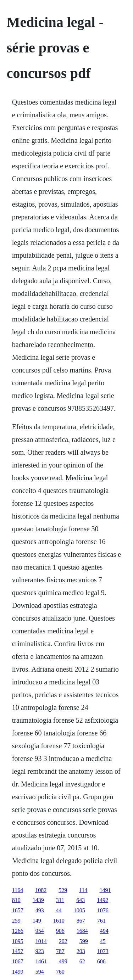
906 (60, 931)
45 (103, 941)
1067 (18, 961)
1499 (18, 972)
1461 (41, 961)
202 (63, 941)
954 (40, 931)
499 (63, 961)
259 (16, 921)
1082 (41, 890)
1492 (102, 900)
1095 (18, 941)
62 (82, 961)
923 (40, 951)
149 (37, 921)
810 (16, 900)
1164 (18, 890)
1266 (18, 931)
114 (83, 890)
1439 (38, 900)
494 (104, 931)
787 (60, 951)
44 (59, 910)
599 (84, 941)
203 (81, 951)
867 (81, 921)
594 (40, 972)
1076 (103, 910)
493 (40, 910)
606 (101, 961)
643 (81, 900)
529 (63, 890)
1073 (103, 951)
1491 (105, 890)
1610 (59, 921)
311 (60, 900)
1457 (18, 951)
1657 (18, 910)
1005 (79, 910)
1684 (82, 931)
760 (60, 972)
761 (101, 921)
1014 (41, 941)
